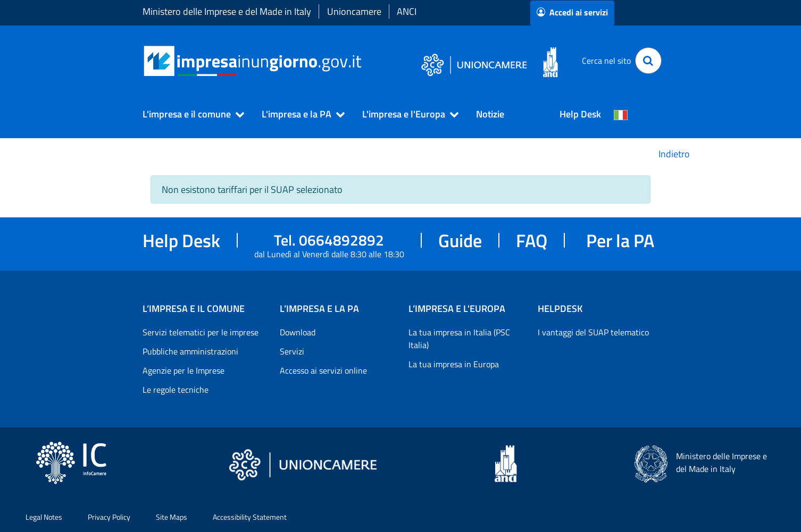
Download (298, 332)
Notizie (490, 114)
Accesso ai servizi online (323, 370)
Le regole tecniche (176, 390)
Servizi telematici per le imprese (201, 332)
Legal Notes (44, 517)
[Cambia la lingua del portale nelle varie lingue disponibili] (621, 114)
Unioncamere (354, 11)
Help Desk (580, 114)
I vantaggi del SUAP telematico (593, 332)
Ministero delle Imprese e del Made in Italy (227, 11)
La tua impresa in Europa (454, 364)
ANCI (407, 11)
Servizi (292, 351)
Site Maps (172, 517)
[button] (189, 114)
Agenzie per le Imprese (183, 370)
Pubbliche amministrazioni (190, 351)
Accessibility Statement (250, 517)
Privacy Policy (109, 517)
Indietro (674, 154)
